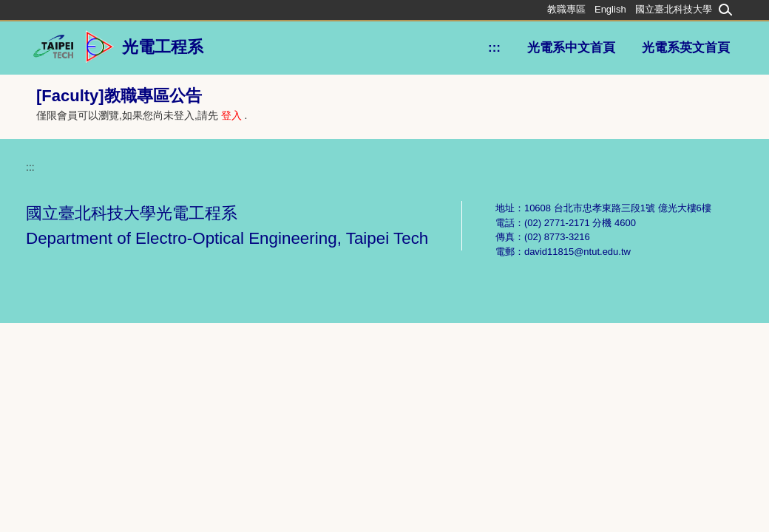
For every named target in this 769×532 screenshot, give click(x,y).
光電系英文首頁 (686, 48)
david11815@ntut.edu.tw (577, 252)
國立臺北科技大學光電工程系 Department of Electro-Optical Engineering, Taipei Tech (227, 226)
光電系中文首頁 (571, 48)
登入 (231, 115)
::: (494, 48)
